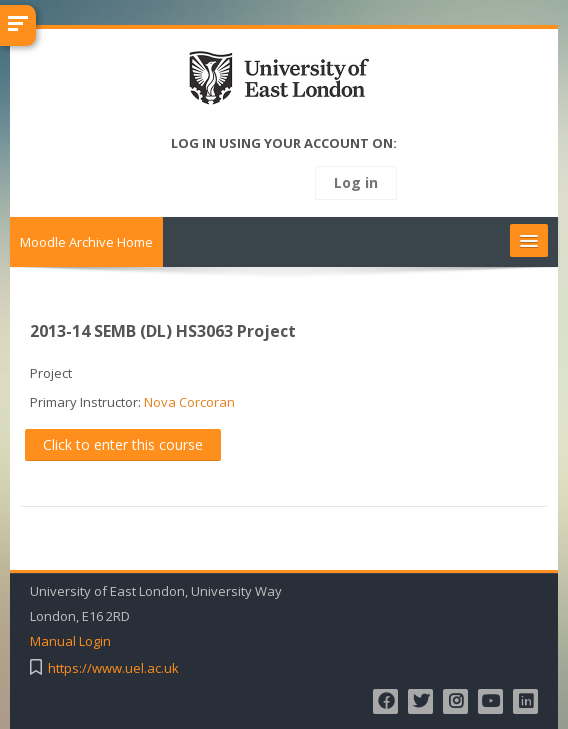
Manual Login (70, 641)
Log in (356, 182)
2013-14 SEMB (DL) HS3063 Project (163, 331)
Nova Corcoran (189, 402)
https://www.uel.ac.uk (113, 668)
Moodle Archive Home (86, 242)
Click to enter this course (123, 444)
